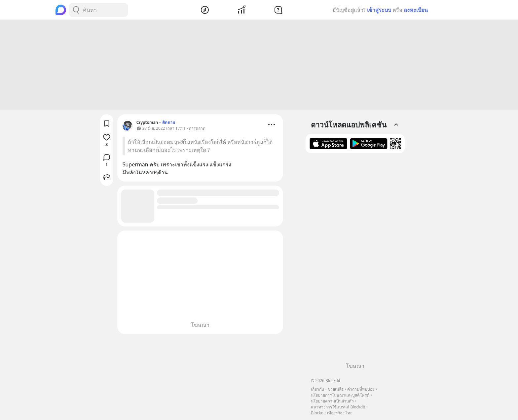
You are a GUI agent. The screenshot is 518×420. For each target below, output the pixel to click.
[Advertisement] (259, 66)
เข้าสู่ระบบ (379, 10)
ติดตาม (169, 123)
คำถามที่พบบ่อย (361, 389)
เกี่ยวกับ (317, 389)
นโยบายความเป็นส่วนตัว (332, 401)
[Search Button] (76, 10)
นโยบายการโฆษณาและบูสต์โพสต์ (340, 395)
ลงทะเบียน (416, 10)
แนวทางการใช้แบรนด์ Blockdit (338, 407)
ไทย (349, 413)
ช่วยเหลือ (336, 389)
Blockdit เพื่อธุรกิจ (326, 413)
